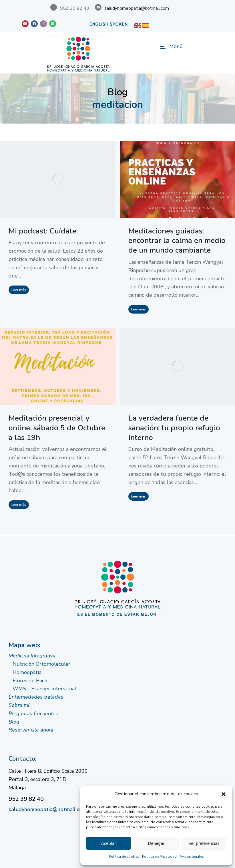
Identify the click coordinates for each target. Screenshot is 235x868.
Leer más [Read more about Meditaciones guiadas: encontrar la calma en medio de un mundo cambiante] (139, 309)
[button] (224, 794)
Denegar (156, 843)
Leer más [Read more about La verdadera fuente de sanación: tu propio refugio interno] (139, 496)
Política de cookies (124, 857)
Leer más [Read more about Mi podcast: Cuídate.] (19, 290)
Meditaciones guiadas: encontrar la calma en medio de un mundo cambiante (177, 241)
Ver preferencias (204, 843)
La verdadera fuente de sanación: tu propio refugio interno (174, 428)
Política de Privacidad (159, 857)
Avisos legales (192, 857)
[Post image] (58, 179)
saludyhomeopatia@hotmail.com (137, 8)
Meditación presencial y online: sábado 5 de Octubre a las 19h (57, 428)
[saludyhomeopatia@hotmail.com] (98, 7)
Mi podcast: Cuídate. (43, 231)
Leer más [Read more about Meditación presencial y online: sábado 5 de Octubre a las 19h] (19, 505)
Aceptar (109, 843)
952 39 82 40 (26, 799)
